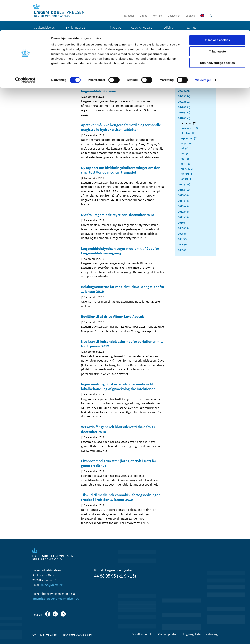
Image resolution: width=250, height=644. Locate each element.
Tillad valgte (217, 21)
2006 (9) (183, 244)
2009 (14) (183, 228)
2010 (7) (183, 223)
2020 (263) (184, 107)
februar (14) (188, 174)
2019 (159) (184, 112)
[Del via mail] (104, 72)
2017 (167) (184, 184)
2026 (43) (183, 74)
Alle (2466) (184, 62)
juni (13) (186, 153)
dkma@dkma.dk (52, 585)
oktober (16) (188, 133)
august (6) (187, 143)
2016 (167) (184, 190)
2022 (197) (184, 96)
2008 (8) (183, 234)
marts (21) (187, 169)
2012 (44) (183, 212)
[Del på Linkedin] (91, 72)
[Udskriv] (161, 72)
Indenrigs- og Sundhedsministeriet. (56, 599)
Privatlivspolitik (142, 634)
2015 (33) (183, 195)
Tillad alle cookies (217, 10)
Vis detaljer (203, 50)
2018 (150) (184, 118)
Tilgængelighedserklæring (200, 634)
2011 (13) (183, 217)
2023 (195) (184, 91)
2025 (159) (184, 80)
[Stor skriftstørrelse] (154, 72)
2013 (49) (183, 206)
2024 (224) (184, 85)
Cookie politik (167, 634)
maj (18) (186, 159)
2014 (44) (183, 201)
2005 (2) (183, 250)
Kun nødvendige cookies (217, 33)
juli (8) (185, 148)
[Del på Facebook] (84, 72)
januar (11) (187, 179)
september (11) (190, 138)
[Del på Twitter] (97, 72)
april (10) (186, 164)
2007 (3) (183, 239)
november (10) (189, 128)
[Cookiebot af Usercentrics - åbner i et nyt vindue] (25, 50)
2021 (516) (184, 102)
